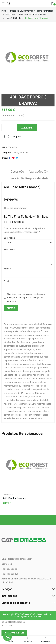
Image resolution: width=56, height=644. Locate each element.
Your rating (9, 238)
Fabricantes (8, 495)
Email (7, 281)
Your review (10, 250)
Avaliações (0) (38, 172)
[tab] (17, 172)
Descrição (17, 172)
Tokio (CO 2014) (20, 153)
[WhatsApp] (7, 637)
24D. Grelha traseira (15, 498)
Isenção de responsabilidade (29, 178)
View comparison (14, 633)
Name (7, 269)
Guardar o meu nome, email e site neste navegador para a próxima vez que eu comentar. (26, 298)
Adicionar (27, 128)
